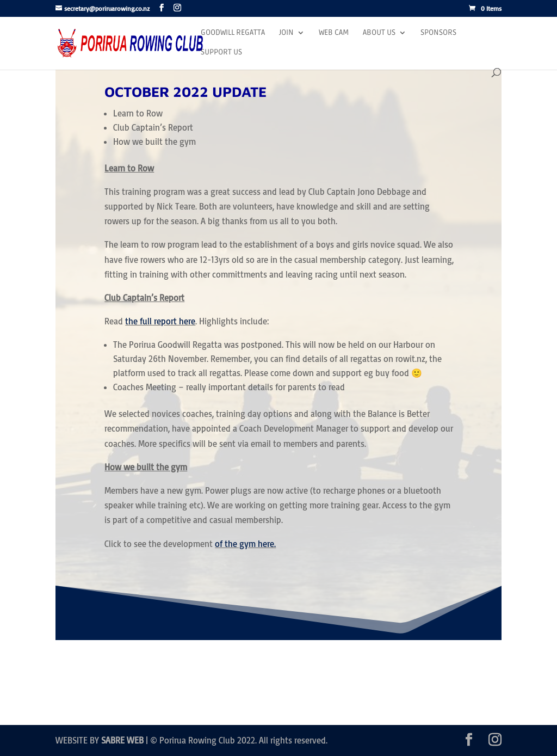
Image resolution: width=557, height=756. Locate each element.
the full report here (160, 321)
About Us (379, 33)
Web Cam (334, 33)
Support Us (221, 53)
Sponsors (438, 33)
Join (286, 33)
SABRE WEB (122, 740)
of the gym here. (245, 544)
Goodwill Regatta (233, 33)
